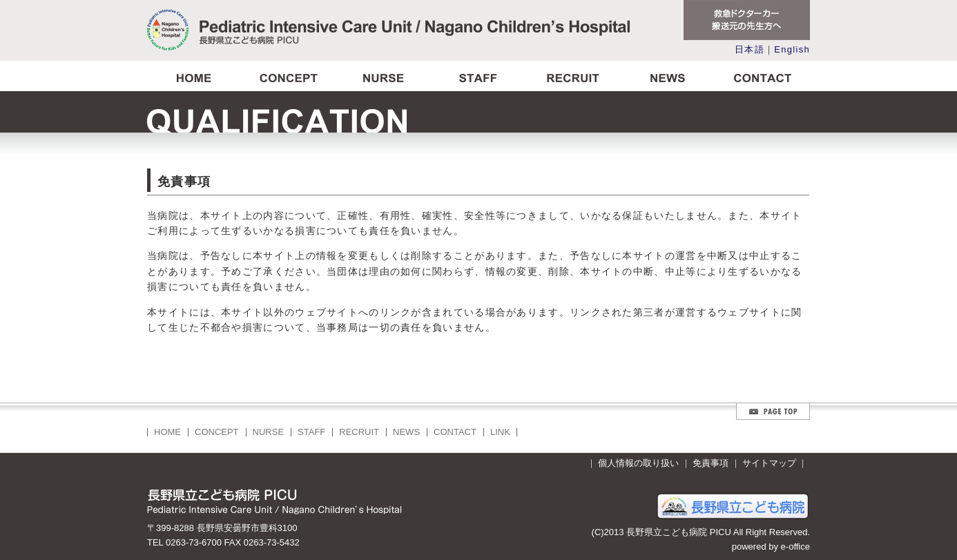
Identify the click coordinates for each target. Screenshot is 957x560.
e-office (795, 547)
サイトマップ (769, 463)
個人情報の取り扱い (638, 463)
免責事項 (710, 463)
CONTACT (455, 432)
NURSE (269, 432)
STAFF (311, 432)
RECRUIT (359, 432)
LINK (500, 432)
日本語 (750, 49)
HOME (167, 432)
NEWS (406, 432)
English (792, 49)
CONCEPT (217, 432)
